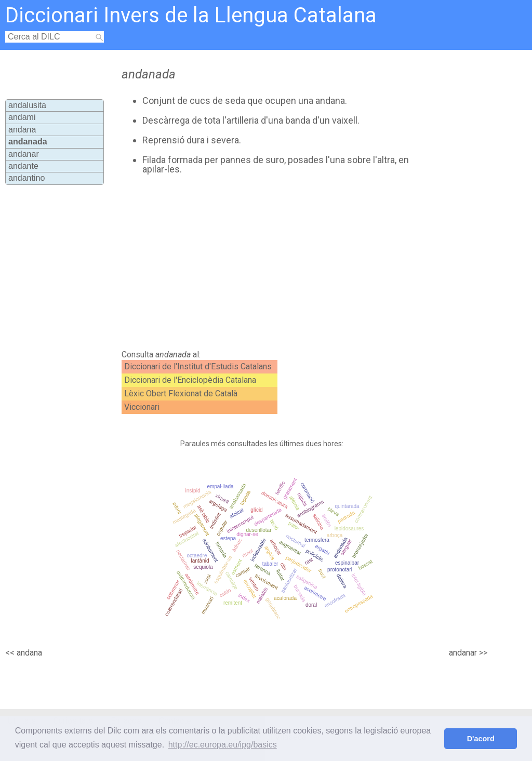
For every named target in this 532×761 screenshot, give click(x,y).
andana (22, 130)
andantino (26, 178)
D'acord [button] (481, 739)
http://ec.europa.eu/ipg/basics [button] (223, 745)
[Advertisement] (295, 262)
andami (22, 117)
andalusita (27, 105)
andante (23, 166)
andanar (24, 154)
